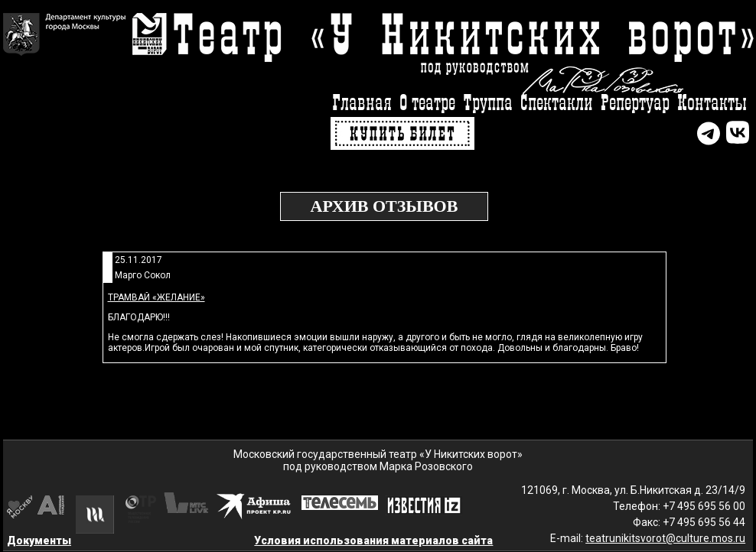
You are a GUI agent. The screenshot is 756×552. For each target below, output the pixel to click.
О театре (427, 104)
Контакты (712, 104)
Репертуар (635, 104)
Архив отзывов (385, 206)
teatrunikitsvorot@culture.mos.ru (665, 538)
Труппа (488, 104)
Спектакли (557, 104)
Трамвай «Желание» (156, 297)
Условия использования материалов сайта (373, 541)
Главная (362, 104)
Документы (39, 541)
